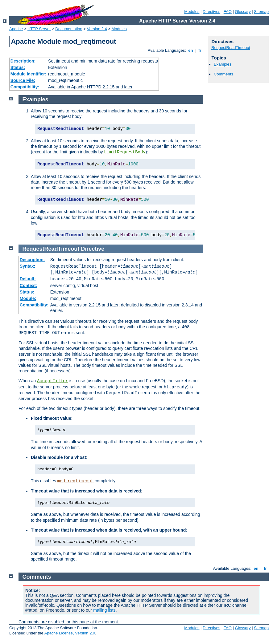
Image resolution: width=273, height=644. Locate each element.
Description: (23, 61)
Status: (18, 67)
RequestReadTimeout (231, 48)
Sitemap (261, 12)
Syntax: (28, 266)
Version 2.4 (97, 29)
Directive (93, 249)
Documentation (69, 29)
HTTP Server (39, 29)
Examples (223, 64)
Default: (28, 279)
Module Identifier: (29, 74)
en (191, 50)
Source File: (23, 80)
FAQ (228, 12)
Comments (223, 74)
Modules (192, 12)
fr (200, 50)
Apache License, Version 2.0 (70, 633)
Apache (16, 29)
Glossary (243, 12)
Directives (211, 12)
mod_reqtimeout (76, 481)
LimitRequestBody (125, 152)
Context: (29, 286)
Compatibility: (25, 87)
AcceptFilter (53, 381)
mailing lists (104, 610)
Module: (28, 298)
